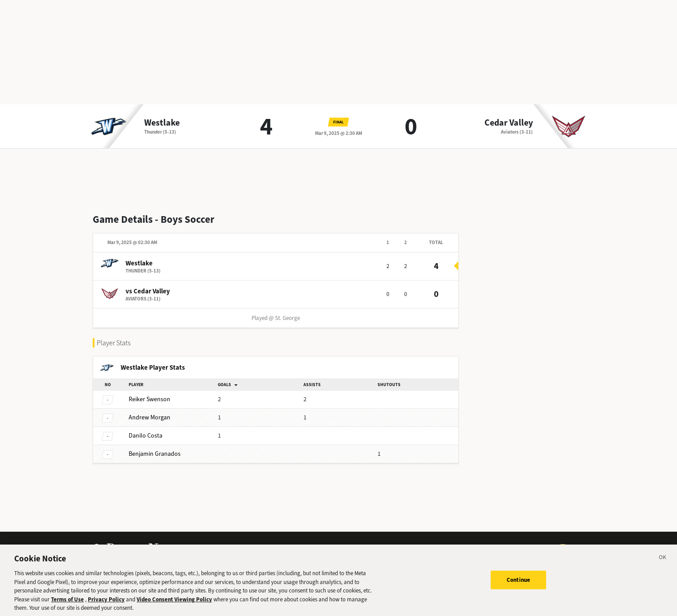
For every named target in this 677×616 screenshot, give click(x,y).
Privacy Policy (106, 602)
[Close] (663, 561)
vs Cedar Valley (148, 291)
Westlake (162, 123)
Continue (518, 582)
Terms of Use (67, 602)
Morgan (150, 417)
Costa (146, 436)
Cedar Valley (509, 123)
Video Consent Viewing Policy (174, 602)
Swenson (150, 399)
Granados (155, 454)
